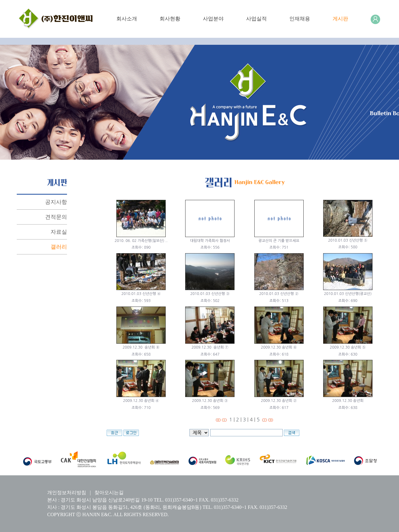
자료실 (59, 232)
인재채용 (300, 19)
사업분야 (213, 19)
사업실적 (256, 19)
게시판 (340, 19)
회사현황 (170, 19)
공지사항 (56, 202)
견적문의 (56, 217)
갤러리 (59, 247)
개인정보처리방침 (67, 493)
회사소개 (127, 19)
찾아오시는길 (109, 493)
